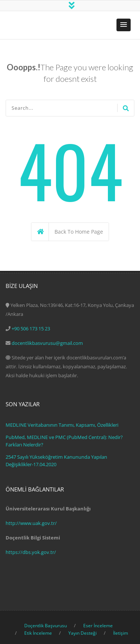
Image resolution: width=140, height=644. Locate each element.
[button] (124, 25)
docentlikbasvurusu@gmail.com (47, 343)
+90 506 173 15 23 (31, 329)
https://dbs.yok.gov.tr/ (31, 552)
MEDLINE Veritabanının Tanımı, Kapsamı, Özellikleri (62, 425)
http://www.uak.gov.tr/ (31, 523)
